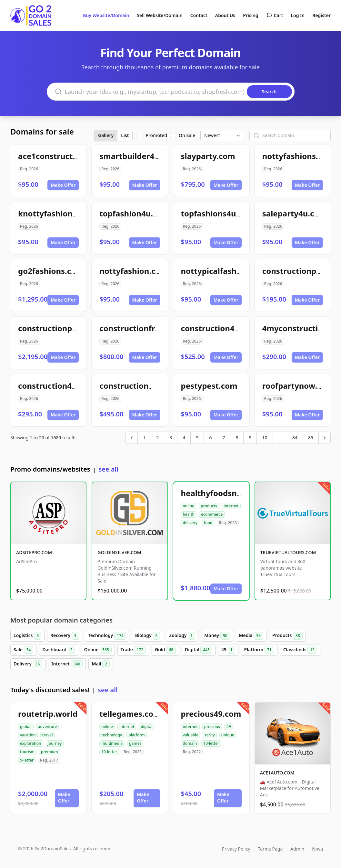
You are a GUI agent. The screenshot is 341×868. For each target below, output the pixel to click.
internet (231, 506)
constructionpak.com (59, 328)
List (125, 135)
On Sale (187, 135)
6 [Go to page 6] (210, 438)
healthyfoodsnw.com (221, 493)
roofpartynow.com (298, 386)
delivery (190, 523)
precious (212, 727)
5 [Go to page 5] (197, 438)
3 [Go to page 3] (171, 438)
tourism (27, 752)
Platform (259, 650)
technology (112, 735)
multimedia (112, 743)
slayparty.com (208, 156)
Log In (298, 15)
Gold (165, 650)
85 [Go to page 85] (311, 438)
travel (48, 735)
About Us (225, 15)
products (209, 506)
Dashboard (59, 650)
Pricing (251, 15)
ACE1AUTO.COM (277, 773)
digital (146, 727)
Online (98, 650)
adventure (48, 727)
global (26, 727)
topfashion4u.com (134, 213)
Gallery (106, 135)
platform (136, 735)
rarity (210, 735)
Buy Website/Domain (106, 15)
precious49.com (211, 714)
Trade (133, 650)
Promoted (156, 135)
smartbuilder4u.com (139, 156)
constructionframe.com (145, 328)
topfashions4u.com (218, 213)
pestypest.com (209, 386)
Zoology (182, 636)
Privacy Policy (236, 849)
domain (190, 743)
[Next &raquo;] (325, 438)
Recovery (65, 636)
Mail (101, 664)
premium (50, 752)
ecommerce (212, 514)
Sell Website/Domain (160, 15)
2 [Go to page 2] (157, 438)
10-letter (109, 752)
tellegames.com (130, 714)
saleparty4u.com (294, 213)
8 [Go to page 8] (237, 438)
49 (228, 650)
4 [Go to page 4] (184, 438)
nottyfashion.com (134, 271)
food (208, 523)
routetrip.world (48, 714)
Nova (317, 849)
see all (108, 469)
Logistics (27, 636)
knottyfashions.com (57, 213)
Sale (23, 650)
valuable (191, 735)
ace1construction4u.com (65, 156)
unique (228, 735)
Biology (148, 636)
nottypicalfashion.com (224, 271)
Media (251, 636)
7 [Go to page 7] (224, 438)
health (189, 514)
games (135, 743)
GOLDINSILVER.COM (119, 552)
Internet (67, 664)
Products (287, 636)
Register (321, 15)
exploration (31, 743)
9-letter (27, 760)
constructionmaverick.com (151, 386)
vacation (28, 735)
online (189, 506)
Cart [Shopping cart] (275, 15)
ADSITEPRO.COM (34, 552)
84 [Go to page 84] (295, 438)
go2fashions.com (51, 271)
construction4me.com (223, 328)
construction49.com (56, 386)
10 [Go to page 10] (265, 438)
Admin (297, 849)
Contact (199, 15)
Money (217, 636)
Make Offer (63, 185)
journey (55, 743)
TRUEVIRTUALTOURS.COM (288, 552)
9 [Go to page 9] (250, 438)
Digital (199, 650)
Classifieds (300, 650)
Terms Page (271, 849)
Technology (107, 636)
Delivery (28, 664)
